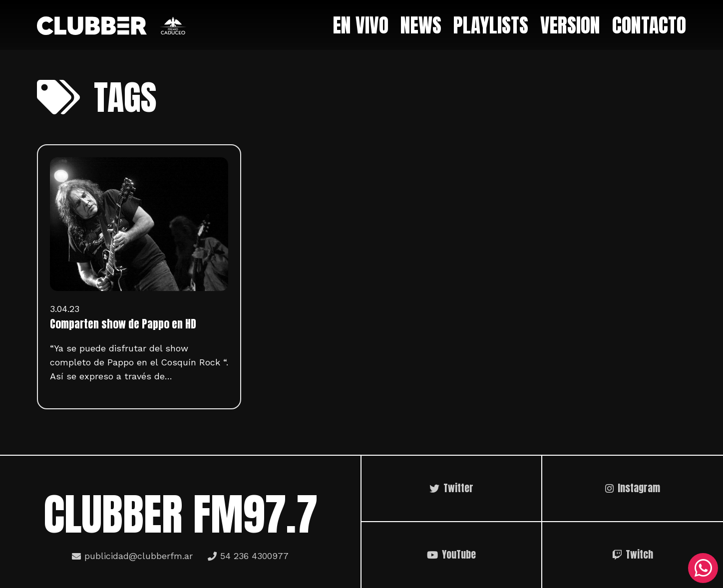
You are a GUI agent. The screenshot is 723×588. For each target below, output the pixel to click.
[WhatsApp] (703, 568)
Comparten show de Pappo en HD (123, 324)
